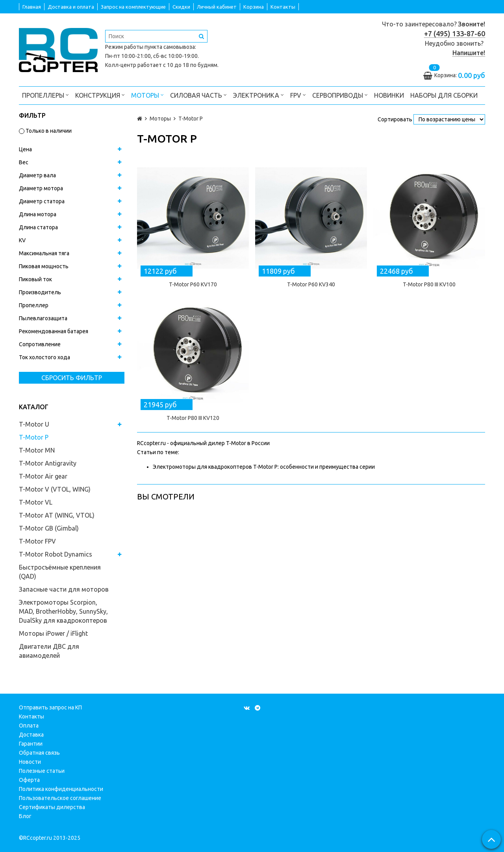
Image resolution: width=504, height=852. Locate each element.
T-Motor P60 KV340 (311, 284)
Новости (30, 762)
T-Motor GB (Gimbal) (49, 528)
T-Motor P (34, 437)
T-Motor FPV (37, 541)
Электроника (258, 95)
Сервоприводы (340, 95)
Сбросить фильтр (72, 378)
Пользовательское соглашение (60, 798)
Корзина (254, 7)
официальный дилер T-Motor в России (220, 443)
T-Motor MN (37, 450)
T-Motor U (34, 424)
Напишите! (469, 53)
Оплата (29, 726)
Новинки (389, 95)
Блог (25, 816)
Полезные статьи (42, 771)
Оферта (29, 780)
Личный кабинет (217, 7)
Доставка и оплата (71, 7)
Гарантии (31, 744)
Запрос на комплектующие (133, 7)
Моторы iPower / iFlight (53, 633)
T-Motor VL (36, 502)
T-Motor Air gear (43, 476)
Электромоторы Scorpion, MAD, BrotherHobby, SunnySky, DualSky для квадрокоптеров (63, 611)
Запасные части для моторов (64, 589)
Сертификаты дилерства (52, 807)
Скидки (181, 7)
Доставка (31, 735)
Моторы (147, 95)
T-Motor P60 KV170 (193, 284)
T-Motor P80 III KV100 (429, 284)
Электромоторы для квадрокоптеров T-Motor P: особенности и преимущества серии (264, 467)
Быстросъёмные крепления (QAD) (60, 572)
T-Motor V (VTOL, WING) (55, 489)
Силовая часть (198, 95)
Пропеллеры (45, 95)
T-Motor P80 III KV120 (193, 418)
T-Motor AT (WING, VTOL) (57, 515)
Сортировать (395, 119)
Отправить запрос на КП (50, 707)
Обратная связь (39, 753)
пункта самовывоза (170, 47)
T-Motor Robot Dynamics (56, 554)
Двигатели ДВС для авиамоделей (49, 651)
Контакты (283, 7)
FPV (298, 95)
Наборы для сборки (444, 95)
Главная (32, 7)
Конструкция (100, 95)
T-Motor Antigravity (48, 463)
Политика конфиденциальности (61, 789)
